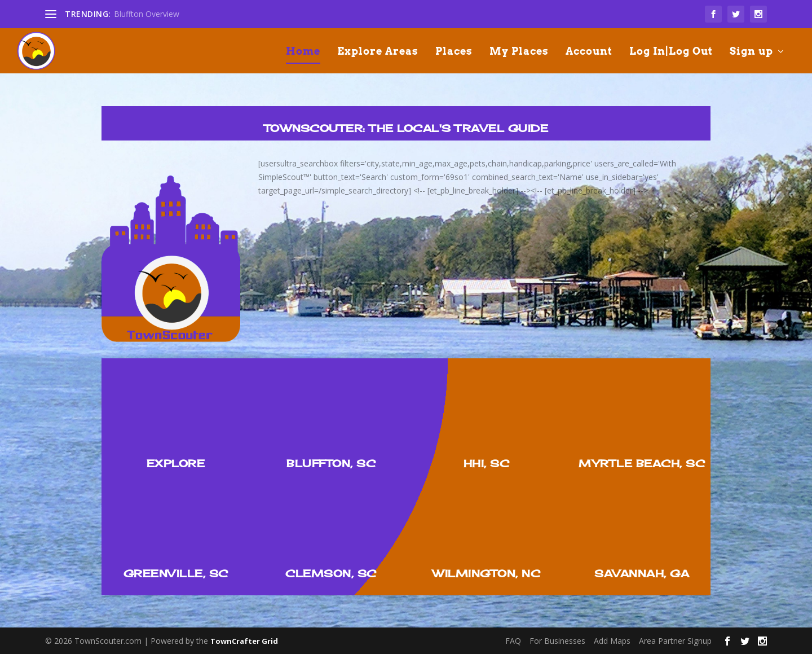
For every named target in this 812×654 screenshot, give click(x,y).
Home (303, 52)
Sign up (751, 52)
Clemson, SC (331, 573)
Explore (176, 463)
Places (454, 52)
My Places (519, 52)
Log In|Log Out (671, 52)
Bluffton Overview (147, 14)
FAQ (513, 641)
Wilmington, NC (486, 573)
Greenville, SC (176, 573)
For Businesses (557, 641)
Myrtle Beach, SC (642, 463)
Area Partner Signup (675, 641)
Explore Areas (378, 52)
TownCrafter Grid (244, 641)
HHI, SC (487, 463)
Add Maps (612, 641)
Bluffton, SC (331, 463)
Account (589, 52)
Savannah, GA (642, 573)
